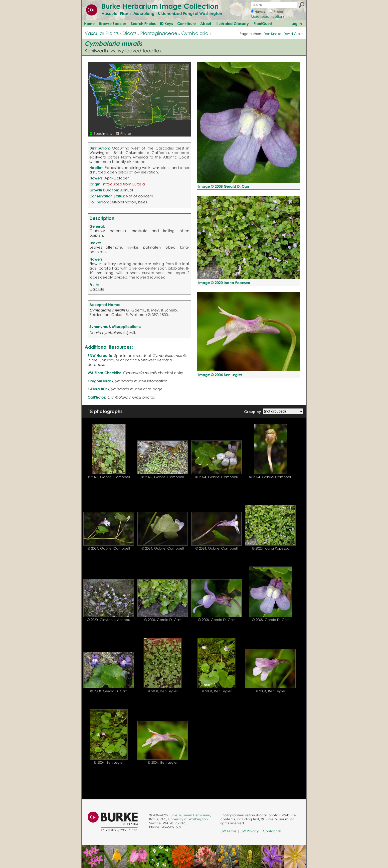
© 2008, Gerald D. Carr (163, 620)
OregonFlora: (99, 381)
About (206, 23)
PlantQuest (263, 23)
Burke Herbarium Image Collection (160, 6)
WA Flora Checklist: (105, 373)
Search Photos (143, 23)
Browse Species (113, 23)
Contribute (187, 23)
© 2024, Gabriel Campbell (217, 477)
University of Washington (188, 819)
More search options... (269, 16)
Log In (297, 23)
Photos (279, 12)
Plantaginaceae (159, 33)
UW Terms (228, 831)
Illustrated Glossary (232, 23)
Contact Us (272, 831)
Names (260, 12)
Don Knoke (272, 34)
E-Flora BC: (97, 389)
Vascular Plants (102, 33)
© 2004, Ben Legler (163, 691)
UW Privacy (250, 831)
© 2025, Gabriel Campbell (109, 477)
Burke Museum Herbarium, (190, 815)
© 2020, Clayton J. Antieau (109, 620)
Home (89, 23)
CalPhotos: (97, 397)
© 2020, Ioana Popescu (271, 548)
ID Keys (166, 23)
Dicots (129, 33)
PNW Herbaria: (100, 355)
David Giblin (293, 34)
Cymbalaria (195, 33)
